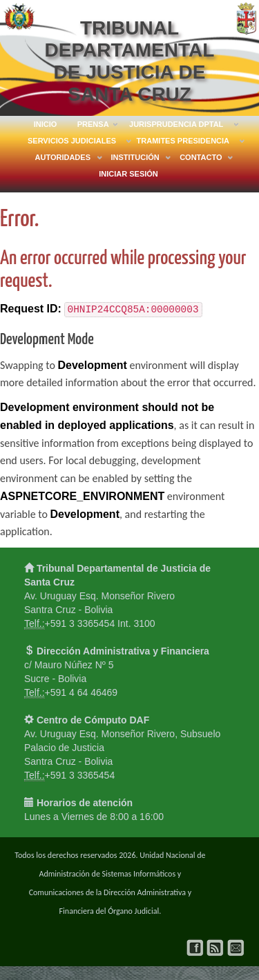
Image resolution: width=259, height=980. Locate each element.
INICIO (46, 124)
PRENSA (93, 126)
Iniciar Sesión (128, 174)
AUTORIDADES (63, 159)
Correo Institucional (236, 948)
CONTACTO (201, 159)
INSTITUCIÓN (135, 159)
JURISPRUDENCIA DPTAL (176, 126)
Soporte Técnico (215, 948)
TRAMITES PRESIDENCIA (183, 143)
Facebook (195, 948)
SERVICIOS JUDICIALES (72, 143)
